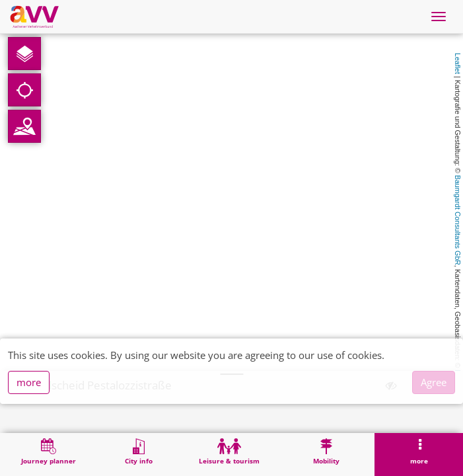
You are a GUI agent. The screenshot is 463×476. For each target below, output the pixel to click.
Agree (434, 382)
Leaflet (458, 63)
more (29, 382)
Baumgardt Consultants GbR (458, 220)
